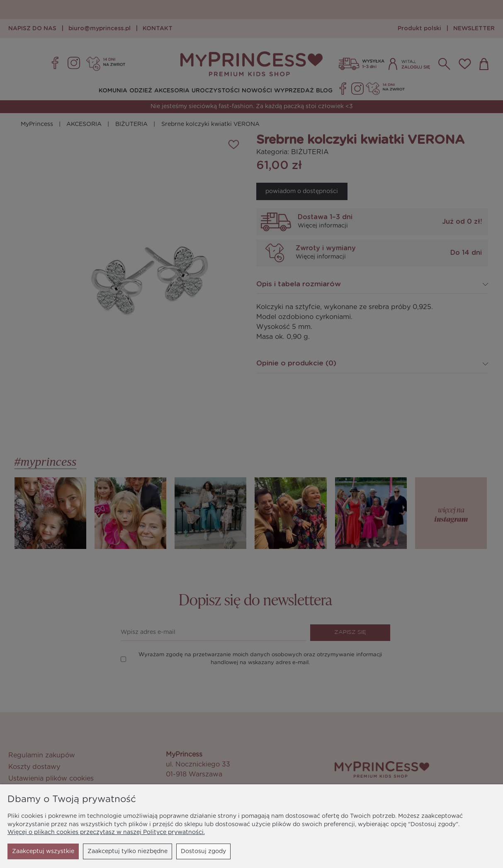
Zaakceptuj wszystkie (195, 851)
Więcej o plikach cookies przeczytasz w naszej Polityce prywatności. (106, 832)
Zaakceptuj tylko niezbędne (52, 851)
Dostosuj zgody (128, 851)
